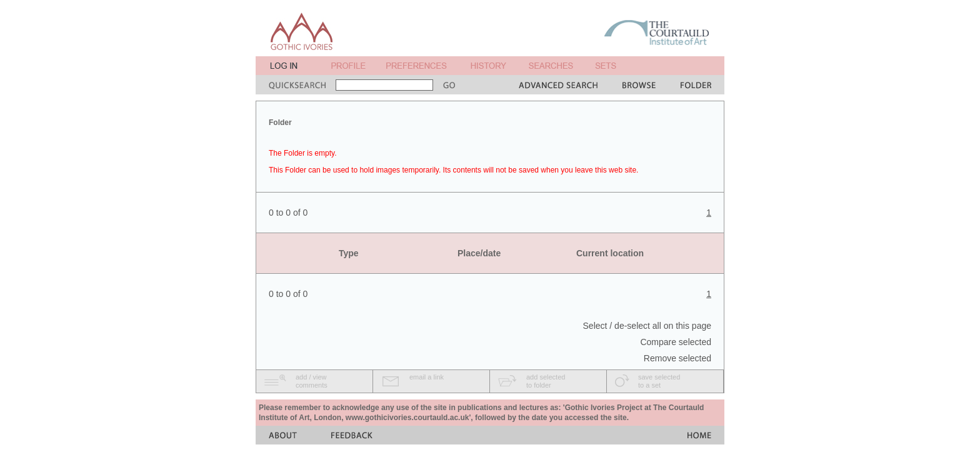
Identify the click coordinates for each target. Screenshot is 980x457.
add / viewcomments (312, 381)
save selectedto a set (659, 381)
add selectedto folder (546, 381)
